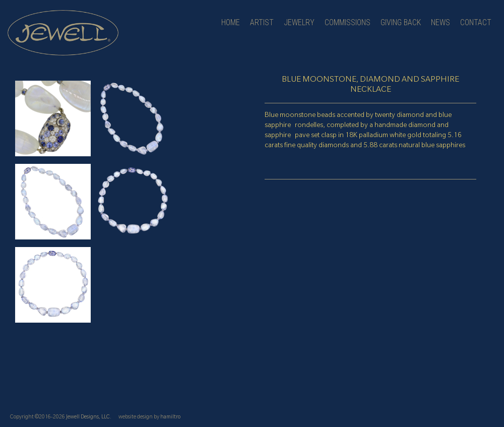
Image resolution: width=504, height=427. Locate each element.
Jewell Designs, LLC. (89, 417)
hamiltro (170, 417)
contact (476, 22)
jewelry (299, 22)
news (440, 22)
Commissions (348, 22)
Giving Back (401, 22)
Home (231, 22)
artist (262, 22)
